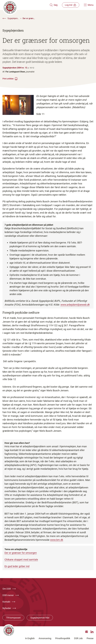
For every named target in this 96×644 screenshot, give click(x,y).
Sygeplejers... (13, 18)
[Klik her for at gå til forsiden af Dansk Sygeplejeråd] (26, 5)
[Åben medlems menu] (70, 5)
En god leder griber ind (17, 566)
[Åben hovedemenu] (89, 5)
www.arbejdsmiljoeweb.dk (75, 305)
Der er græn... (29, 18)
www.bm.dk (57, 540)
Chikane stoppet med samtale (21, 560)
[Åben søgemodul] (53, 5)
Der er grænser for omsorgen (21, 553)
